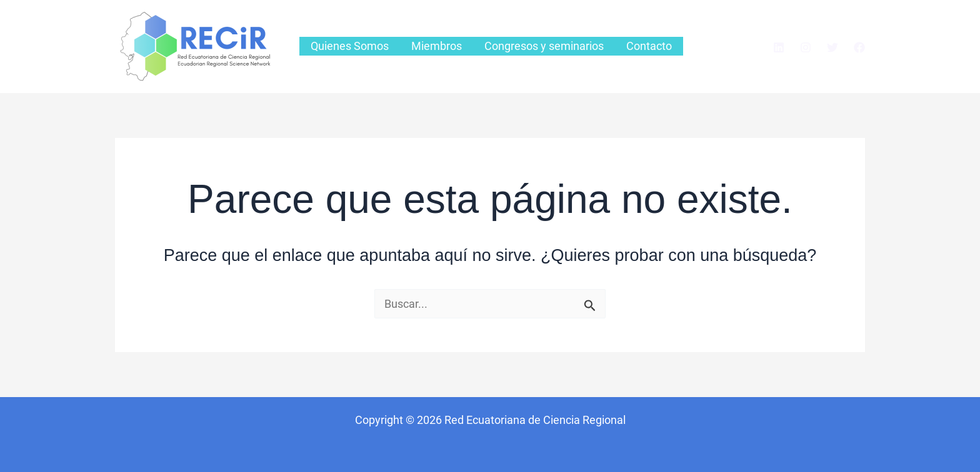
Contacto (649, 46)
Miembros (437, 46)
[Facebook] (859, 47)
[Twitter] (832, 47)
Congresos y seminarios (544, 46)
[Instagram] (806, 47)
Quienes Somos (350, 46)
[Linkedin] (779, 47)
